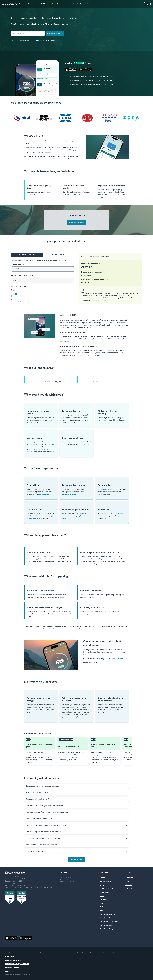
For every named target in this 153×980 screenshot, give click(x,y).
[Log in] (147, 4)
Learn (89, 4)
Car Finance (67, 4)
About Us (82, 4)
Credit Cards (51, 4)
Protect (75, 4)
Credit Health (40, 4)
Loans (59, 4)
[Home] (10, 4)
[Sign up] (140, 4)
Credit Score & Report (27, 4)
